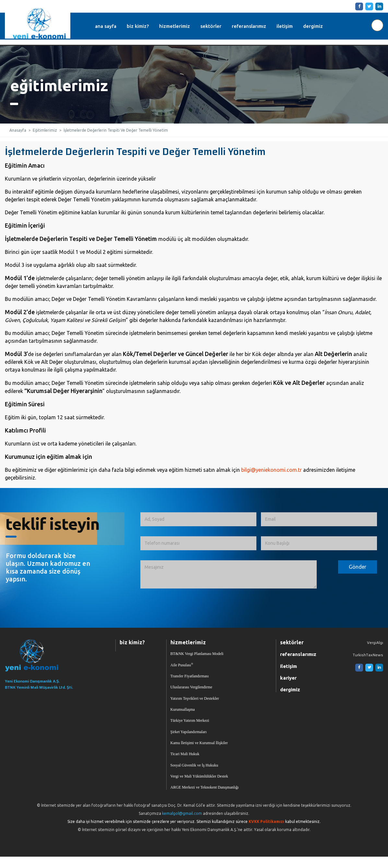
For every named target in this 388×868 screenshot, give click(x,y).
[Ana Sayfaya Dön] (52, 656)
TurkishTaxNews (368, 655)
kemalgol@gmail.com (182, 825)
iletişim (293, 26)
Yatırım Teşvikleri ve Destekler (195, 703)
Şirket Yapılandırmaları (189, 739)
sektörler (220, 26)
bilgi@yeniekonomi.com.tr (271, 470)
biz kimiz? (147, 26)
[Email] (319, 519)
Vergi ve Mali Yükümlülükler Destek (199, 787)
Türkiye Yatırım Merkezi (190, 727)
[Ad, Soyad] (198, 519)
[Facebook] (358, 6)
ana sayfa (114, 26)
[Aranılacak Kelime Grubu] (377, 25)
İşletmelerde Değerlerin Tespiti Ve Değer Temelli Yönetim (116, 130)
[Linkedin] (378, 6)
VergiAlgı (375, 642)
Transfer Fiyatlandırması (190, 679)
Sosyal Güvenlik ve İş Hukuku (194, 775)
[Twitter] (368, 6)
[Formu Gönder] (358, 567)
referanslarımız (258, 26)
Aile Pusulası (182, 667)
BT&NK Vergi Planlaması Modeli (197, 655)
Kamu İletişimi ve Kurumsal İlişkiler (199, 751)
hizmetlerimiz (183, 26)
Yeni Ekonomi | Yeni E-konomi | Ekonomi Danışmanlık (40, 23)
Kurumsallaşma (183, 715)
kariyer (288, 680)
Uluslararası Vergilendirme (191, 691)
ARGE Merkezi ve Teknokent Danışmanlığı (205, 799)
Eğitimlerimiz (45, 130)
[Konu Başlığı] (319, 543)
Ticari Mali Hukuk (185, 763)
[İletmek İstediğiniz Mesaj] (229, 575)
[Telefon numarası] (198, 543)
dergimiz (322, 26)
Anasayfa (18, 130)
